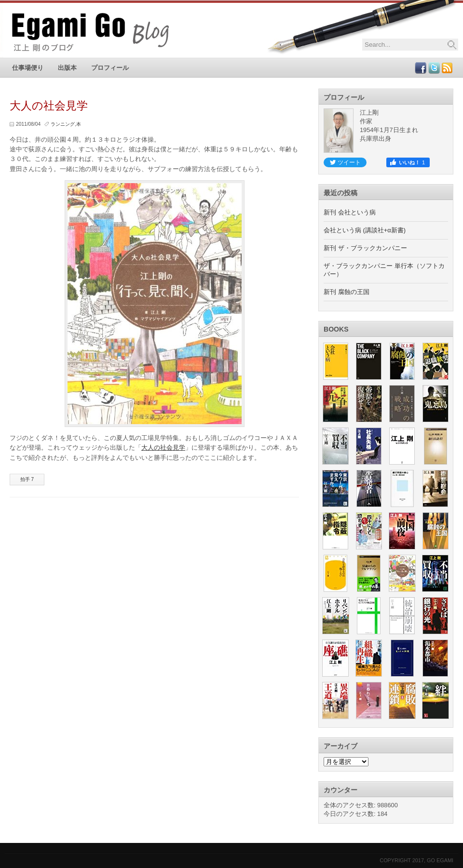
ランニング (63, 124)
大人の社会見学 (163, 447)
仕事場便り (28, 68)
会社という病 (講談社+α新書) (365, 230)
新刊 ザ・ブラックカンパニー (365, 248)
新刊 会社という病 (350, 212)
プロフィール (110, 68)
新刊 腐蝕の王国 (347, 292)
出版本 (67, 68)
